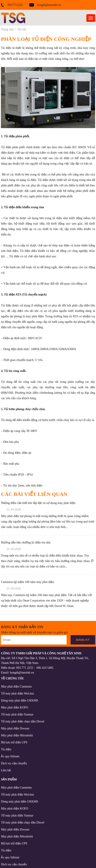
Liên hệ (6, 770)
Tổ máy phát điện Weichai (17, 694)
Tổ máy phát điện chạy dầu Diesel (23, 721)
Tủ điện (6, 749)
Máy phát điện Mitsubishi (17, 735)
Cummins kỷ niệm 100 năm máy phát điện (27, 582)
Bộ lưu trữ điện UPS (14, 742)
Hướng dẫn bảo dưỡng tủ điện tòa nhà (26, 542)
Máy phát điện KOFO (14, 707)
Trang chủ (7, 29)
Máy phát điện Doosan (15, 728)
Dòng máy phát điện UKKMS (20, 700)
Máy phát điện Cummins (16, 687)
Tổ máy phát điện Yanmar (17, 714)
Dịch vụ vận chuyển (14, 763)
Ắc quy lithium (10, 756)
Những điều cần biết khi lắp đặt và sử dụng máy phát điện (38, 503)
